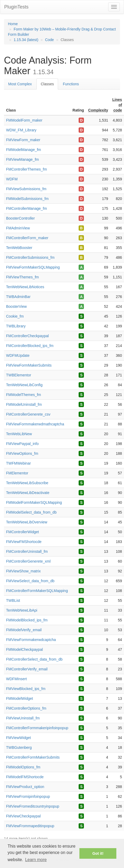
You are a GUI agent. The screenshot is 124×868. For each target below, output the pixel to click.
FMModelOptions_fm (23, 767)
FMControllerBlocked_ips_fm (30, 346)
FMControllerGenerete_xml (28, 561)
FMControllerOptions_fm (26, 708)
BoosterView (16, 306)
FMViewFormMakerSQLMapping (33, 267)
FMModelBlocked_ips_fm (27, 620)
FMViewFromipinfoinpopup (28, 796)
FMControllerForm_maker (27, 238)
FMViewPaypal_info (22, 444)
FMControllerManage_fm (27, 208)
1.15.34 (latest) (26, 40)
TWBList (13, 600)
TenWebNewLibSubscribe (27, 483)
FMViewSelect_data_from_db (30, 581)
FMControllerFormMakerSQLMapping (37, 591)
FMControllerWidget (22, 532)
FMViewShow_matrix (23, 571)
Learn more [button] (36, 860)
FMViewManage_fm (22, 159)
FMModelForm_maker (24, 120)
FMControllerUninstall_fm (27, 551)
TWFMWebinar (18, 463)
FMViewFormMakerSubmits (29, 365)
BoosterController (20, 218)
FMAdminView (18, 228)
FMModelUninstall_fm (24, 404)
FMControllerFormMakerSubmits (33, 757)
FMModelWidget (20, 698)
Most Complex (20, 84)
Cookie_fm (15, 316)
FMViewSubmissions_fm (26, 189)
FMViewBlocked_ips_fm (26, 689)
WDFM (12, 179)
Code (49, 40)
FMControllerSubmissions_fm (30, 257)
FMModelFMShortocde (25, 777)
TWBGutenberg (19, 747)
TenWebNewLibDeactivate (28, 493)
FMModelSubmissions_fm (27, 199)
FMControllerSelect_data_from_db (34, 659)
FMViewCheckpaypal (23, 816)
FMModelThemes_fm (23, 395)
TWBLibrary (16, 326)
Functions (71, 84)
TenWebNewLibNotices (25, 287)
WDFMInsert (16, 679)
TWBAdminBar (18, 297)
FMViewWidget (18, 738)
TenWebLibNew (19, 434)
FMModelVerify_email (24, 630)
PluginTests (16, 7)
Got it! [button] (98, 853)
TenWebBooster (19, 248)
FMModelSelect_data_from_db (31, 512)
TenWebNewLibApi (22, 610)
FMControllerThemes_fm (27, 169)
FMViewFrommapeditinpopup (30, 826)
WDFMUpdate (18, 355)
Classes (47, 84)
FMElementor (17, 473)
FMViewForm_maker (23, 140)
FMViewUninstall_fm (23, 718)
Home (13, 24)
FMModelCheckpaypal (24, 649)
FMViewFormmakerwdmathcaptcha (35, 424)
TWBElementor (19, 375)
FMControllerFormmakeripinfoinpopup (37, 728)
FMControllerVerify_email (27, 669)
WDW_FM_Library (21, 130)
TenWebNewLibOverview (27, 522)
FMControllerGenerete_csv (28, 414)
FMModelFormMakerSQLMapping (34, 502)
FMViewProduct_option (25, 787)
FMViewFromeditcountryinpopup (33, 806)
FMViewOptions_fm (22, 453)
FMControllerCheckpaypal (27, 336)
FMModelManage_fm (23, 150)
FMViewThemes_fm (22, 277)
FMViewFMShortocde (24, 542)
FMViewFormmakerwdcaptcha (31, 640)
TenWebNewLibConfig (24, 385)
